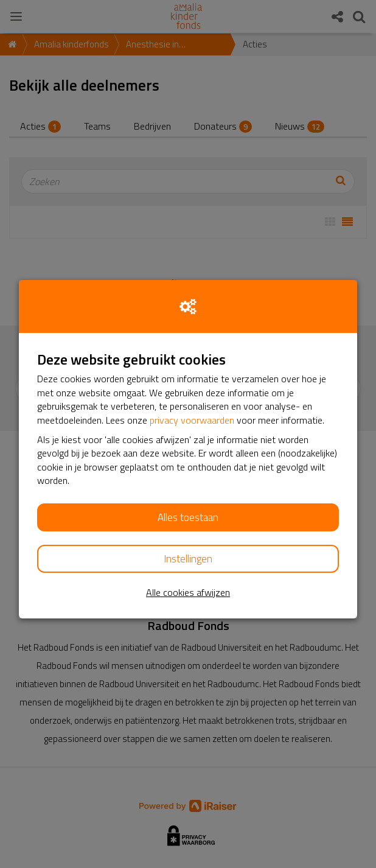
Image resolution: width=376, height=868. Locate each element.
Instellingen (188, 559)
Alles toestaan (188, 517)
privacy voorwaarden (192, 420)
